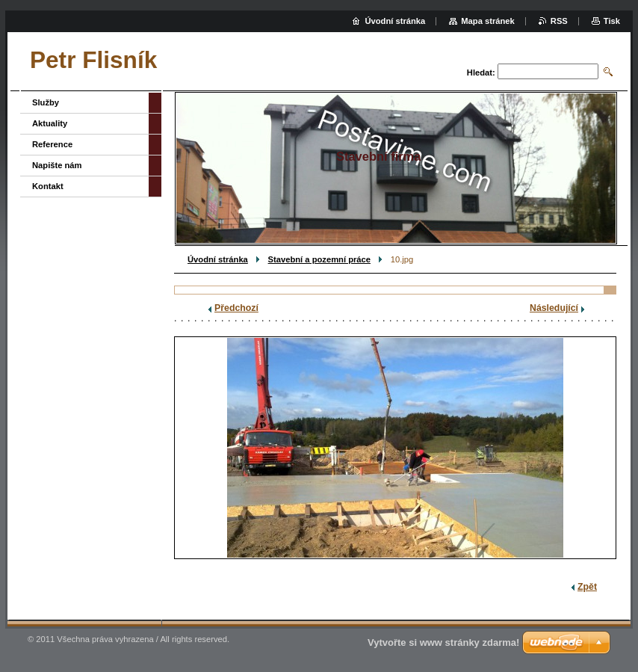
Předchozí (236, 308)
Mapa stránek (488, 21)
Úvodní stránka (218, 259)
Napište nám (57, 165)
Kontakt (48, 186)
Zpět (587, 587)
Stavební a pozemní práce (319, 259)
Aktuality (50, 123)
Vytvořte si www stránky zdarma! (443, 642)
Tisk (612, 21)
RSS (559, 21)
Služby (46, 102)
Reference (52, 144)
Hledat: (481, 73)
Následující (554, 308)
